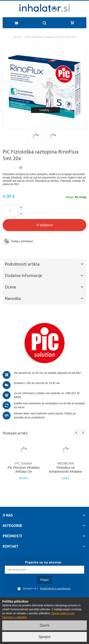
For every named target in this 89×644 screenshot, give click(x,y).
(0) (21, 168)
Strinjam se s (28, 589)
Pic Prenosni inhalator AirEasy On (24, 467)
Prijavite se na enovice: (43, 562)
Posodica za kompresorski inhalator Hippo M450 (66, 469)
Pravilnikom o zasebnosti (55, 588)
